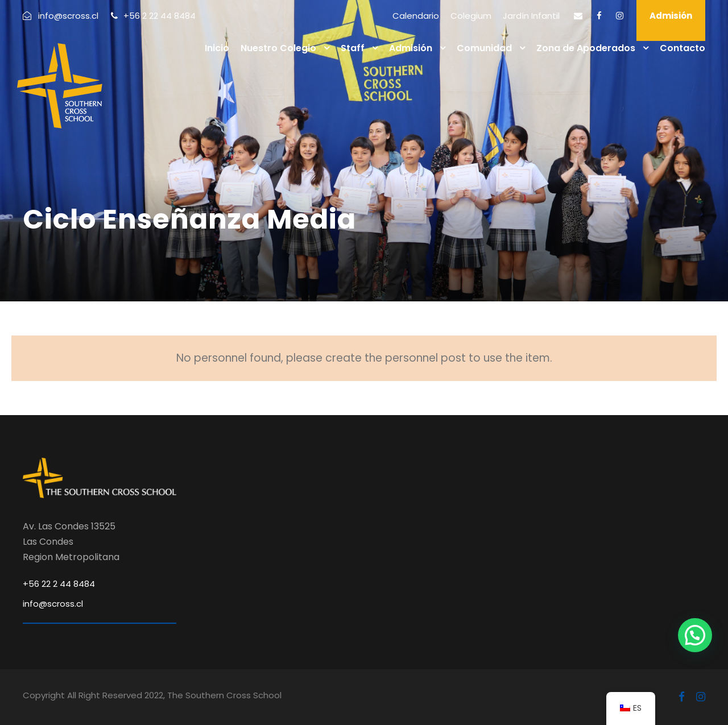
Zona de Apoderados (586, 48)
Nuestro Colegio (278, 48)
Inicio (217, 48)
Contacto (682, 48)
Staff (353, 48)
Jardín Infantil (531, 16)
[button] (695, 635)
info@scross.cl (53, 604)
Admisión (671, 16)
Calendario (416, 16)
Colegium (471, 16)
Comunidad (484, 48)
